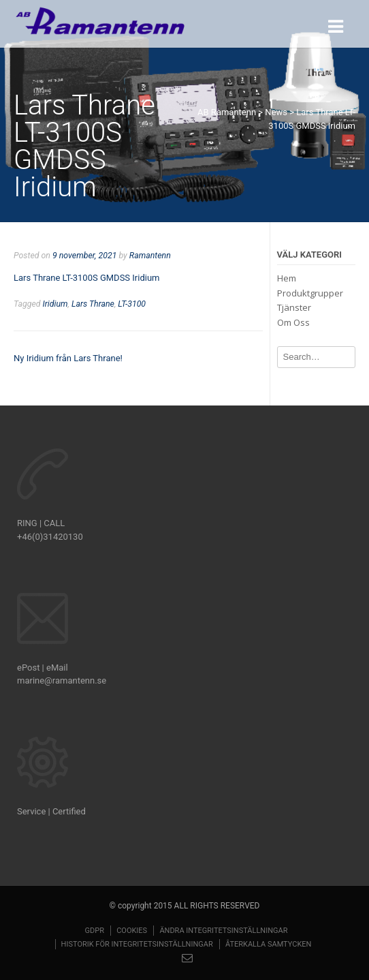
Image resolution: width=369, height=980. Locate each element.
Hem (287, 278)
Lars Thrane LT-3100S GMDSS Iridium (86, 278)
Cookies (132, 931)
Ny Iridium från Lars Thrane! (68, 358)
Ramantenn (150, 256)
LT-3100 (132, 304)
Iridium (55, 304)
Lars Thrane (93, 304)
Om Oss (293, 322)
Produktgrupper (310, 293)
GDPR (94, 931)
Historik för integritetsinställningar (137, 944)
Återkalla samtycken (268, 944)
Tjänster (294, 307)
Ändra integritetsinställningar (223, 931)
